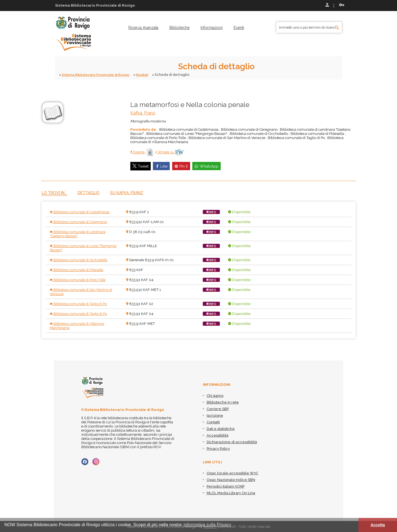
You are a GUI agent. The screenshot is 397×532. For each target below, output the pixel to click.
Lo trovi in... (54, 193)
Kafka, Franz (143, 113)
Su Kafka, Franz (127, 193)
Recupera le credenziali (342, 5)
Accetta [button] (378, 525)
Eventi (239, 28)
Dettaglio (89, 193)
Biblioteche (179, 28)
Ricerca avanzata (143, 28)
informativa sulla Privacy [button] (208, 525)
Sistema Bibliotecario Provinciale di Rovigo (100, 75)
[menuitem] (143, 28)
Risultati (152, 75)
